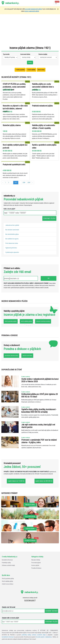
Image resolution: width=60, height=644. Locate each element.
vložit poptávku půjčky (11, 321)
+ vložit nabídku (31, 70)
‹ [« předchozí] (3, 183)
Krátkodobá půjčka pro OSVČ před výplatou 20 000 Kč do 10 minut (40, 395)
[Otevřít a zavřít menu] (56, 3)
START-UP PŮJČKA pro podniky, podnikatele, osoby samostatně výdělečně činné (14, 87)
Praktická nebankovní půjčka (42, 106)
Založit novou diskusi (8, 584)
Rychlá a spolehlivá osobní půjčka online (44, 146)
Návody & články (36, 560)
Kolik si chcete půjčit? (9, 209)
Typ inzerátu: (6, 54)
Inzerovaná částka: (25, 54)
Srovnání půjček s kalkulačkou (44, 637)
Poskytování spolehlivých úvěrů (14, 165)
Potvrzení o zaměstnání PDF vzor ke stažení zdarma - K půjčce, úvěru (39, 441)
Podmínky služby (6, 563)
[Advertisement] (31, 31)
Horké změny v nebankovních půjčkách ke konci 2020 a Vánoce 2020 (40, 380)
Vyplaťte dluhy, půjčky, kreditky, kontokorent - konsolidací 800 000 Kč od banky (39, 411)
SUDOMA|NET (30, 601)
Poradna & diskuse (36, 568)
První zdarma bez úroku (12, 243)
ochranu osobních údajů (39, 635)
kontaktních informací (8, 637)
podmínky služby (26, 635)
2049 (29, 183)
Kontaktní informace (7, 560)
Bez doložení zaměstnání (12, 230)
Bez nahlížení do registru (12, 239)
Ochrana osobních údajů (8, 565)
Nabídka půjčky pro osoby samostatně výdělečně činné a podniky (43, 87)
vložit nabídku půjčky (26, 321)
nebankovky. (12, 3)
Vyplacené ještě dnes (11, 248)
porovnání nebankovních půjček (33, 9)
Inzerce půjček (35, 565)
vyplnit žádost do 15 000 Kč (16, 481)
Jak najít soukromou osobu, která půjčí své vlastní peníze (38, 426)
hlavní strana (41, 70)
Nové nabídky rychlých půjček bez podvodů (15, 146)
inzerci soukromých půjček (32, 11)
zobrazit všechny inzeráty (43, 321)
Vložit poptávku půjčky (8, 579)
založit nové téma (27, 356)
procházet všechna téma (11, 356)
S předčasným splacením (12, 252)
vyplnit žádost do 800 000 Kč (44, 481)
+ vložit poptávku (20, 70)
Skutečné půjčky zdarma (12, 125)
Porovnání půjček (36, 563)
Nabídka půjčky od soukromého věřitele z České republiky (43, 127)
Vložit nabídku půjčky (7, 581)
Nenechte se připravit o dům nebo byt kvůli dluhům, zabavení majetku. (15, 109)
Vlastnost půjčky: (43, 54)
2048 (24, 183)
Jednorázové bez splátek (12, 225)
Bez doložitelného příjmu (12, 234)
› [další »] (33, 183)
